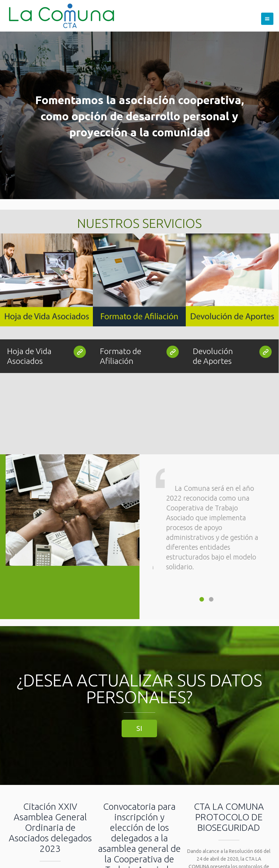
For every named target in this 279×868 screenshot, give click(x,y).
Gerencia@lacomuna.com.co (148, 847)
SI (139, 611)
